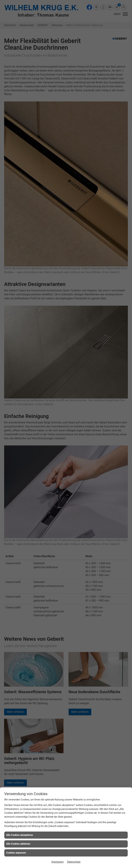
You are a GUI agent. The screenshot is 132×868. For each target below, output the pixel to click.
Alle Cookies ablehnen (18, 844)
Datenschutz (74, 862)
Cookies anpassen (16, 853)
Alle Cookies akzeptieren (20, 835)
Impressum (58, 862)
